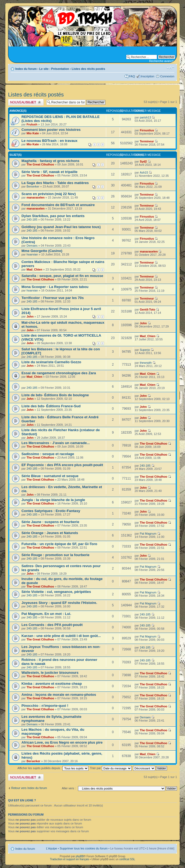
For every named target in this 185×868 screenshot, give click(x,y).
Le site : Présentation (54, 69)
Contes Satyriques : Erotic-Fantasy (51, 511)
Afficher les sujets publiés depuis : (53, 768)
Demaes (32, 246)
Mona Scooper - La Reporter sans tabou (55, 287)
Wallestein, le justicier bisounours (50, 673)
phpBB (80, 856)
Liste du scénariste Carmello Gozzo (51, 362)
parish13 (145, 117)
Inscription (147, 76)
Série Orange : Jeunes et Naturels (50, 533)
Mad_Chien (34, 269)
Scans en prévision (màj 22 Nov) (49, 194)
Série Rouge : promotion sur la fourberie (56, 555)
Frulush (32, 124)
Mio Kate (33, 133)
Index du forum (26, 69)
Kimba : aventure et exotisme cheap (52, 684)
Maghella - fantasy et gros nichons (50, 161)
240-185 (32, 219)
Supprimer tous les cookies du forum (84, 848)
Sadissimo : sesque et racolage (48, 454)
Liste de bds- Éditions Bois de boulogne (55, 395)
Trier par (111, 768)
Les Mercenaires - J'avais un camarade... (56, 443)
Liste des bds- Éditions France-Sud (51, 406)
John (30, 316)
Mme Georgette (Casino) (42, 251)
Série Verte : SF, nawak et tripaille (49, 172)
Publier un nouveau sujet (26, 102)
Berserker (33, 186)
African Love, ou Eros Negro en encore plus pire (62, 742)
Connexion (167, 76)
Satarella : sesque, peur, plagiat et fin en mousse (62, 276)
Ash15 (144, 172)
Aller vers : (69, 788)
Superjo (145, 350)
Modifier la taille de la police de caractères (170, 68)
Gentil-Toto (147, 309)
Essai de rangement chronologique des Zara (59, 373)
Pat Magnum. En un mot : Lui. (46, 614)
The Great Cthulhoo (40, 164)
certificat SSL (127, 859)
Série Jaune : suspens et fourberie (50, 522)
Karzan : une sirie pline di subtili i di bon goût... (61, 636)
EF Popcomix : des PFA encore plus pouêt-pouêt (62, 465)
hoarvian (32, 254)
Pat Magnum (148, 534)
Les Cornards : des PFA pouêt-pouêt (52, 625)
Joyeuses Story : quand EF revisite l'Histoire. (59, 603)
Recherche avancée (162, 61)
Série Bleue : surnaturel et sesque (50, 476)
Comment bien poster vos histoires (51, 130)
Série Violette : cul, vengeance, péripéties (56, 592)
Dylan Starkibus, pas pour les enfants (53, 216)
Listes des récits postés (88, 69)
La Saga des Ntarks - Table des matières (55, 183)
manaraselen (36, 197)
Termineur (147, 141)
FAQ (132, 76)
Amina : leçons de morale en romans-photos (59, 695)
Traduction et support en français (69, 859)
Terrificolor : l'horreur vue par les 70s (53, 298)
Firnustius (147, 130)
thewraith (146, 363)
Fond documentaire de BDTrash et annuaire (58, 205)
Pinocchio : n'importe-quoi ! (45, 706)
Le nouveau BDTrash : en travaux (49, 141)
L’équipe (52, 848)
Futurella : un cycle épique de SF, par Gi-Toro (59, 544)
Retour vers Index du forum (29, 788)
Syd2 (143, 161)
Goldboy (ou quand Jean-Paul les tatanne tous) (61, 227)
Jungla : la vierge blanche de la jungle (53, 500)
